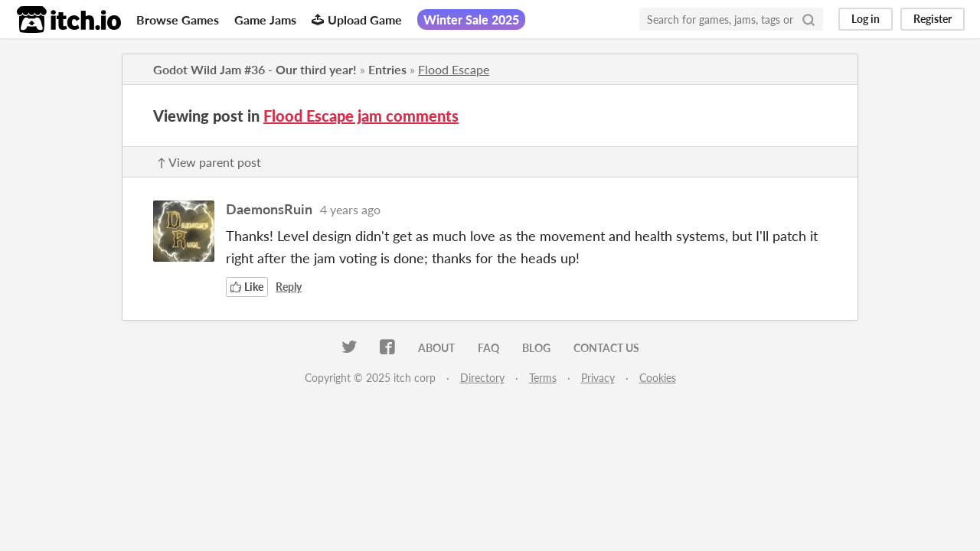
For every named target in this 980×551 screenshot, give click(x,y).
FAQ (488, 348)
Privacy (598, 378)
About (436, 348)
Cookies (658, 378)
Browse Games (178, 20)
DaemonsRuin (269, 209)
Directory (482, 378)
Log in (866, 19)
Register (933, 19)
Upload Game (357, 20)
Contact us (606, 348)
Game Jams (265, 20)
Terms (543, 378)
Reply (289, 287)
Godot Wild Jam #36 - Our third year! (255, 69)
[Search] (808, 19)
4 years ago (350, 209)
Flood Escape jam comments (361, 116)
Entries (387, 69)
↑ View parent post (209, 162)
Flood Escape (454, 69)
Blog (536, 348)
